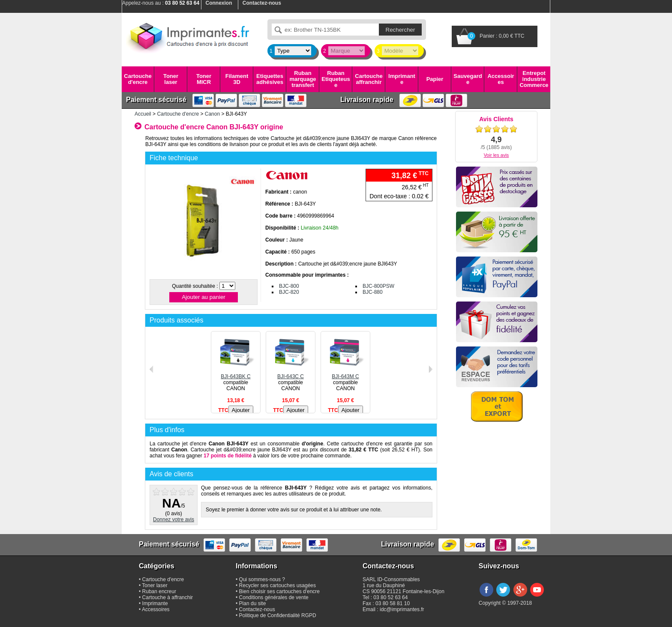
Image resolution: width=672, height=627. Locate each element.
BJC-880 (373, 292)
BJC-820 (289, 292)
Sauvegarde (468, 79)
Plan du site (253, 603)
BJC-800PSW (378, 286)
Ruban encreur (159, 591)
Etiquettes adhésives (270, 79)
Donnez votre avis (174, 520)
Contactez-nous (257, 609)
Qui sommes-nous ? (262, 579)
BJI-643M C (345, 373)
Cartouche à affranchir (168, 597)
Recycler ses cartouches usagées (277, 585)
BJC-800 (289, 286)
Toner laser (171, 79)
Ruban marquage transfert (303, 79)
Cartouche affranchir (369, 79)
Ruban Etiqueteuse (336, 79)
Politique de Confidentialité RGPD (278, 615)
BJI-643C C (291, 373)
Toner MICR (204, 79)
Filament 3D (237, 79)
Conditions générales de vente (274, 597)
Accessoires (501, 79)
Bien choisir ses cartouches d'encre (279, 591)
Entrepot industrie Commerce (534, 79)
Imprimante (402, 79)
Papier (435, 79)
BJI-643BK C (236, 373)
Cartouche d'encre (138, 79)
